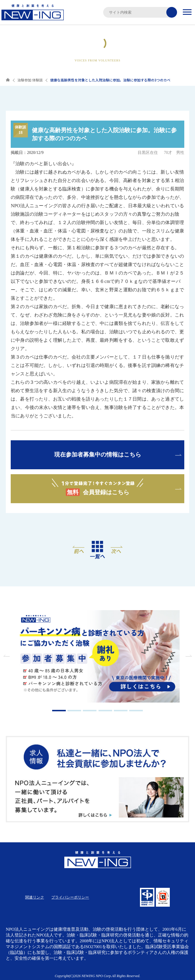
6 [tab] (136, 711)
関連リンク (35, 897)
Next (188, 656)
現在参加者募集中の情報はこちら (98, 454)
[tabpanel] (98, 657)
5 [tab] (121, 711)
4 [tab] (105, 711)
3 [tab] (90, 711)
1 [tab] (59, 711)
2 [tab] (74, 711)
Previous (7, 656)
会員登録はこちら (97, 487)
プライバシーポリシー (70, 897)
